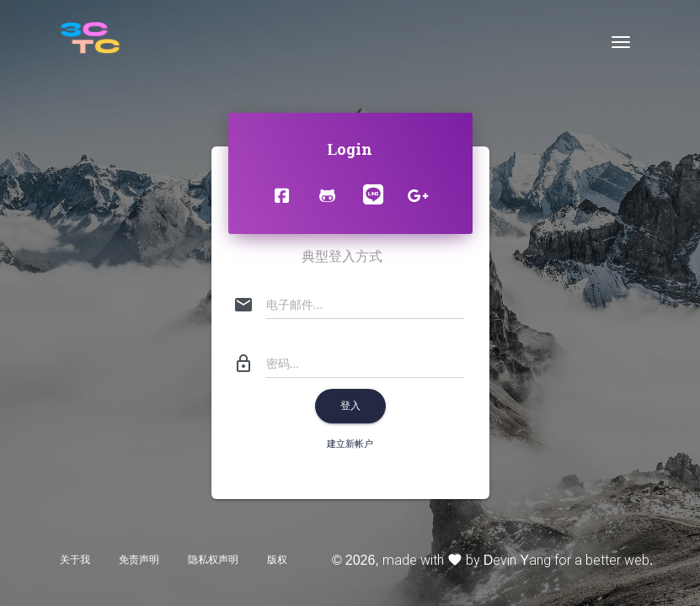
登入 (350, 406)
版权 (277, 560)
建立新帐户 (350, 444)
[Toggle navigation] (621, 42)
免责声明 (139, 560)
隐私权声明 (213, 560)
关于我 (75, 560)
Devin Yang (517, 560)
